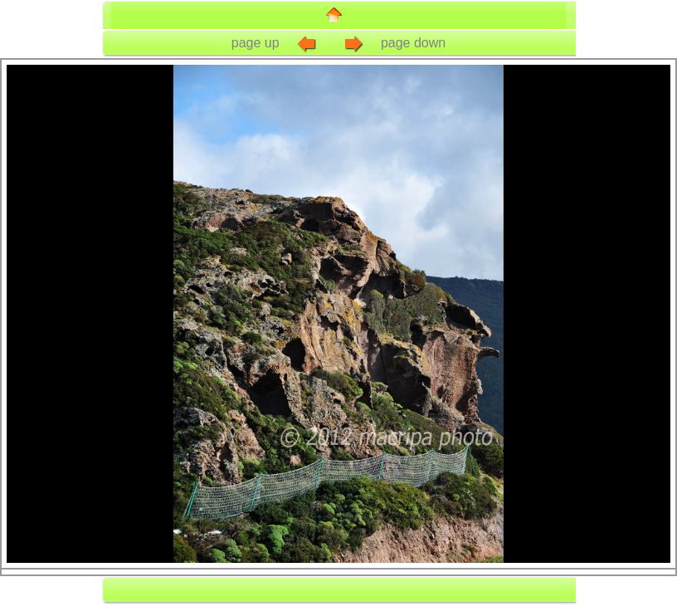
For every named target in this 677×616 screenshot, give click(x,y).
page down (393, 43)
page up (275, 43)
